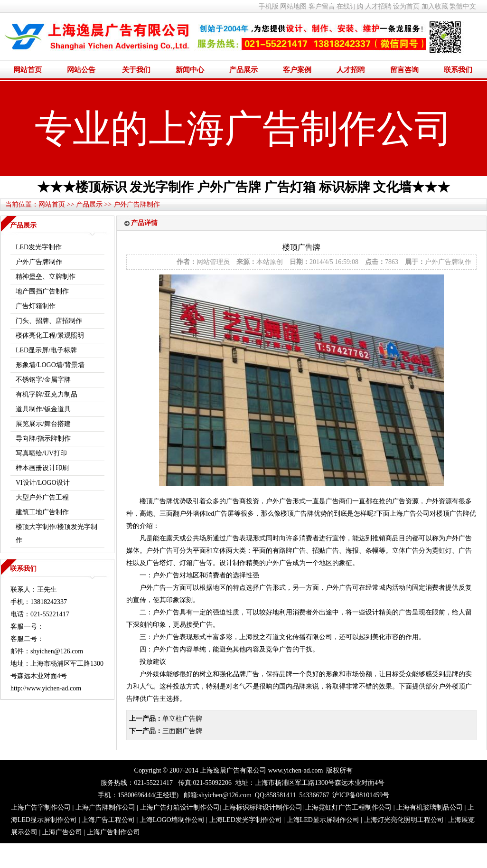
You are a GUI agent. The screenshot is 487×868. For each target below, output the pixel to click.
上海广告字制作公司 (41, 807)
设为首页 (406, 6)
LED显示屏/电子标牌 (46, 350)
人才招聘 (378, 6)
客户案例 (297, 70)
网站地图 (293, 6)
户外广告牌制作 (137, 204)
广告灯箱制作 (36, 306)
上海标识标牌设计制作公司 (262, 807)
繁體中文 (463, 6)
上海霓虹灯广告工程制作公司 (348, 807)
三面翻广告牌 (182, 731)
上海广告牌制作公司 (105, 807)
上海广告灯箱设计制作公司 (180, 807)
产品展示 (243, 70)
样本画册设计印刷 (42, 468)
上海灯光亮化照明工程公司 (404, 820)
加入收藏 (435, 6)
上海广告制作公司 (113, 832)
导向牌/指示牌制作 (43, 439)
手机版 (269, 6)
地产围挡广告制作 (42, 291)
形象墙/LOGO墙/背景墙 (50, 365)
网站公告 (81, 70)
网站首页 (28, 70)
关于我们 (136, 70)
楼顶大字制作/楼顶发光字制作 (56, 533)
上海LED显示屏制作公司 (323, 820)
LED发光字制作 (39, 247)
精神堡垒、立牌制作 (46, 277)
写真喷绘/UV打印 (41, 453)
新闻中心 (190, 70)
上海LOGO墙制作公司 (172, 820)
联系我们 (458, 70)
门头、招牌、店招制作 (49, 321)
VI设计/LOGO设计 (43, 483)
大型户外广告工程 (42, 497)
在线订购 (350, 6)
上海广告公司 (62, 832)
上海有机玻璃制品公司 (430, 807)
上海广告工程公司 (108, 820)
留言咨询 (404, 70)
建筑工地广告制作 (42, 512)
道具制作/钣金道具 (43, 409)
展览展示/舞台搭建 (43, 424)
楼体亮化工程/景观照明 (50, 335)
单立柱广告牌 (182, 719)
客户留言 (322, 6)
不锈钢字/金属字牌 (43, 380)
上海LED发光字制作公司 (246, 820)
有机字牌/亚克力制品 (47, 394)
